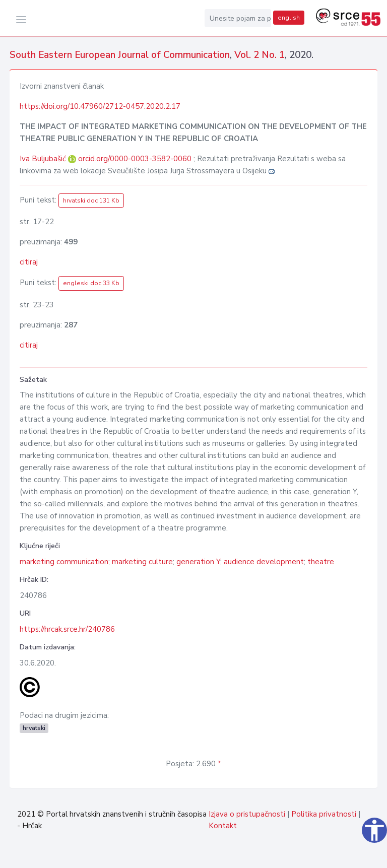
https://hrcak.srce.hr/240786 (67, 629)
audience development (264, 562)
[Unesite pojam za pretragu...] (238, 18)
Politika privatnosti (324, 814)
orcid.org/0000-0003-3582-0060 (135, 159)
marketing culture (142, 562)
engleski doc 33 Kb (91, 283)
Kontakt (223, 826)
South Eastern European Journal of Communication (120, 55)
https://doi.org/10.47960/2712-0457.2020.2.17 (100, 106)
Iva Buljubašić (44, 159)
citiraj (29, 262)
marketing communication (64, 562)
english (289, 18)
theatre (321, 562)
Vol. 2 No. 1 (260, 55)
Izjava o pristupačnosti (247, 814)
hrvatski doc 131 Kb (91, 201)
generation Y (198, 562)
